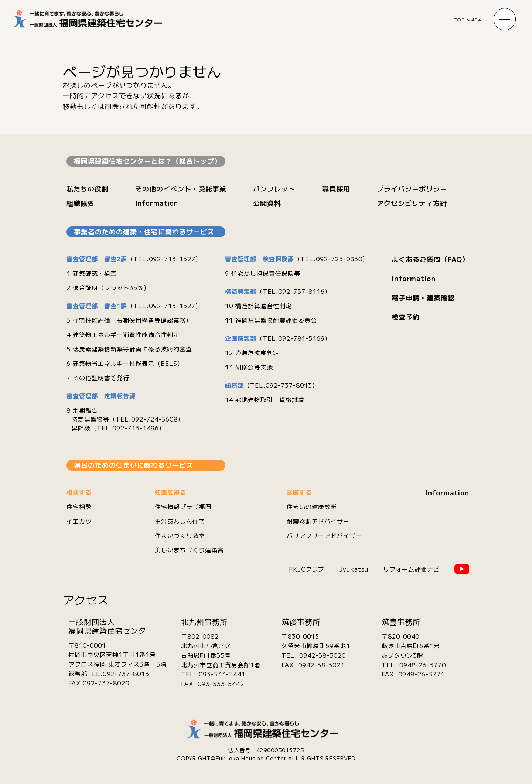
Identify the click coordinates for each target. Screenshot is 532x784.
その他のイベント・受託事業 (181, 188)
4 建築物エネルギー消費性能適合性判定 (123, 334)
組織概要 (81, 203)
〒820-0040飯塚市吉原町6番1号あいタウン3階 (411, 646)
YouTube (462, 569)
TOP (459, 19)
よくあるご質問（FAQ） (430, 259)
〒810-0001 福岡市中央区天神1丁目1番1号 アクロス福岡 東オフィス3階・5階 (117, 655)
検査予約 (406, 317)
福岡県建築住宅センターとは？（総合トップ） (148, 161)
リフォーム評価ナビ (411, 569)
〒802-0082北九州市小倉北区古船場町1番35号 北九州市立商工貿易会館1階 (221, 650)
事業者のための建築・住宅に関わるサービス (144, 231)
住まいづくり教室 (180, 535)
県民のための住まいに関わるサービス (134, 465)
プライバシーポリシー (412, 188)
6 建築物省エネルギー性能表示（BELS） (125, 363)
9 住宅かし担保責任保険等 (263, 273)
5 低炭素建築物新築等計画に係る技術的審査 (129, 349)
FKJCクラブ (307, 569)
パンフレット (274, 188)
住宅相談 (79, 507)
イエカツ (79, 521)
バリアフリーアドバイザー (324, 535)
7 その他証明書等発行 (98, 378)
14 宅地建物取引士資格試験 (265, 399)
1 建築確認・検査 (92, 273)
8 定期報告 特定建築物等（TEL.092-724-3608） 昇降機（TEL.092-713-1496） (125, 419)
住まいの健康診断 (312, 507)
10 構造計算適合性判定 (258, 306)
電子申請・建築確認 (423, 297)
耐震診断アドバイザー (318, 521)
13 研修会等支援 (249, 367)
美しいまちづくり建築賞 (189, 550)
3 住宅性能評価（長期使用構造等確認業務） (129, 320)
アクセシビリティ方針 (412, 203)
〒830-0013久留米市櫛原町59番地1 (316, 641)
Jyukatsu (354, 569)
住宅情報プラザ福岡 (183, 507)
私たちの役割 (88, 188)
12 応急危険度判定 (252, 352)
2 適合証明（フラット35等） (108, 287)
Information (157, 203)
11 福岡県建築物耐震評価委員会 (271, 320)
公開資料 (267, 203)
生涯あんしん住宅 (180, 521)
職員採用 (336, 188)
